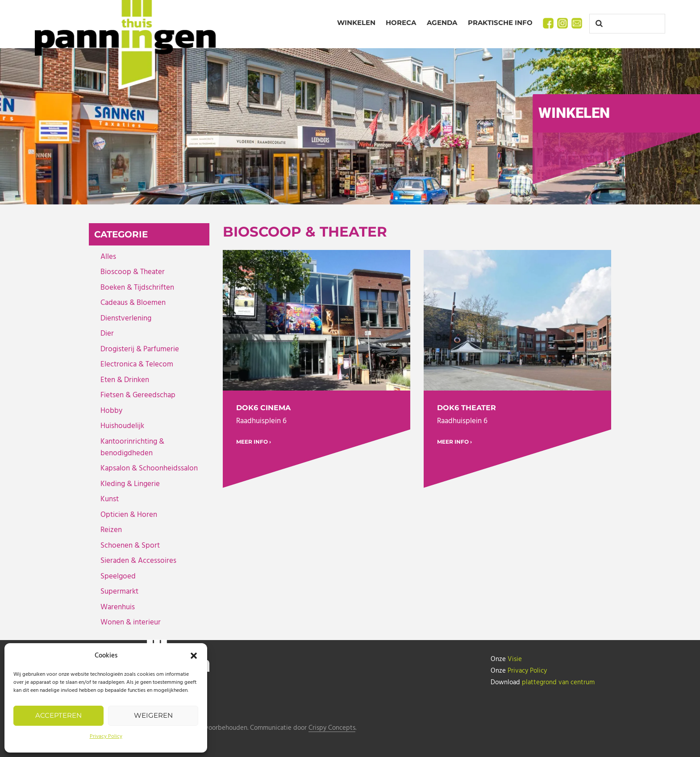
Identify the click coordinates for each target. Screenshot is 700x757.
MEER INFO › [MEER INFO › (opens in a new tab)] (254, 442)
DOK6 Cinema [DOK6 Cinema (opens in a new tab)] (263, 408)
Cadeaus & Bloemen (133, 303)
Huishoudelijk (122, 426)
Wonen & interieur (131, 622)
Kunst (110, 499)
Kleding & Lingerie (130, 484)
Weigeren (153, 715)
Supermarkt (119, 592)
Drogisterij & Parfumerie (140, 349)
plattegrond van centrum (558, 682)
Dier (107, 334)
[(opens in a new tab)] (317, 320)
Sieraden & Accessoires (138, 561)
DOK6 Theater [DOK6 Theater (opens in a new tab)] (467, 408)
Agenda (442, 23)
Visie (515, 659)
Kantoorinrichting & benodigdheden (132, 447)
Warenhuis (118, 607)
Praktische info (500, 23)
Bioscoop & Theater (133, 272)
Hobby (111, 411)
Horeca (401, 23)
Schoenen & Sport (130, 546)
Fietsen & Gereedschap (138, 395)
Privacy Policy (106, 736)
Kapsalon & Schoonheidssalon (149, 468)
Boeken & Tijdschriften (137, 288)
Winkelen (356, 23)
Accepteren (58, 715)
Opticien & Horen (129, 515)
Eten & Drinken (125, 380)
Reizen (111, 530)
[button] (194, 656)
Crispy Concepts (332, 728)
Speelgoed (118, 576)
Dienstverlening (126, 318)
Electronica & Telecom (137, 364)
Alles (108, 257)
